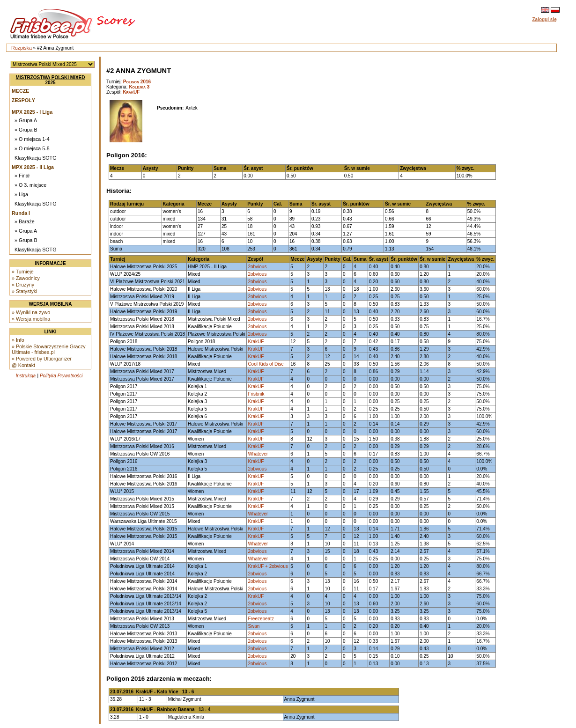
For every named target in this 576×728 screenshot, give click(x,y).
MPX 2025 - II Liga (33, 167)
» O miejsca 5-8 (32, 148)
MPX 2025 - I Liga (32, 112)
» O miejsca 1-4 (32, 139)
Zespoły (23, 100)
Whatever (258, 454)
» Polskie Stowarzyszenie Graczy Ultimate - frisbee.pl (49, 349)
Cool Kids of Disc (266, 364)
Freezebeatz (261, 619)
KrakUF (132, 92)
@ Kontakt (23, 365)
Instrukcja (26, 376)
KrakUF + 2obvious (268, 566)
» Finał (22, 176)
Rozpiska (22, 48)
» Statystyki (24, 291)
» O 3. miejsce (30, 185)
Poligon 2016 (137, 82)
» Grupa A (26, 120)
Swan (254, 626)
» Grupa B (26, 130)
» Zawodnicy (26, 278)
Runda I (21, 213)
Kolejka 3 (139, 87)
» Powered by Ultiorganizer (42, 359)
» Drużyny (23, 285)
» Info (18, 340)
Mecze (20, 91)
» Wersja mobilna (31, 319)
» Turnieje (23, 272)
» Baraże (25, 221)
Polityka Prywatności (61, 376)
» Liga (21, 194)
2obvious (257, 267)
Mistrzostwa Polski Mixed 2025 (51, 80)
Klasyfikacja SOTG (35, 158)
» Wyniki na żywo (31, 312)
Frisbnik (256, 394)
